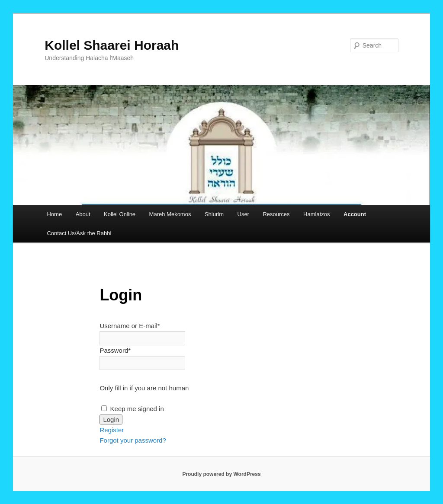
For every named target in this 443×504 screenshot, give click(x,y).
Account (355, 214)
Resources (276, 214)
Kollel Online (120, 214)
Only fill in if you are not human (144, 388)
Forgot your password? (133, 440)
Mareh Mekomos (170, 214)
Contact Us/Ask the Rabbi (79, 233)
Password (115, 350)
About (83, 214)
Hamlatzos (316, 214)
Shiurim (214, 214)
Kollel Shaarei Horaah (112, 45)
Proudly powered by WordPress (221, 474)
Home (54, 214)
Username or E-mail (130, 326)
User (243, 214)
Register (112, 430)
